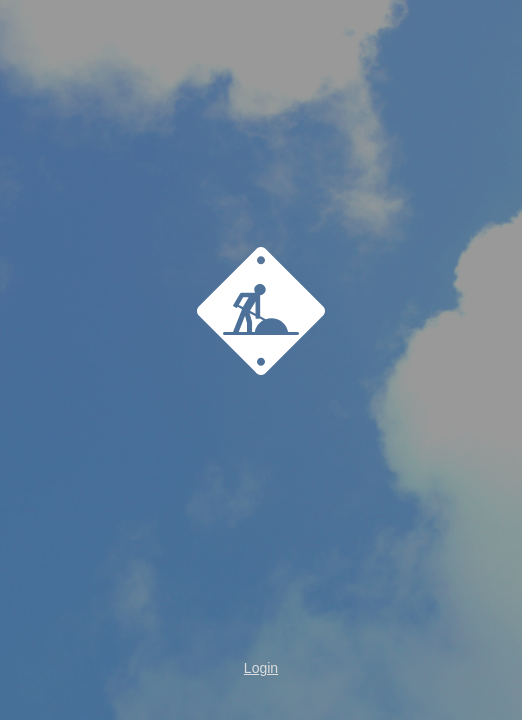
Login (261, 668)
